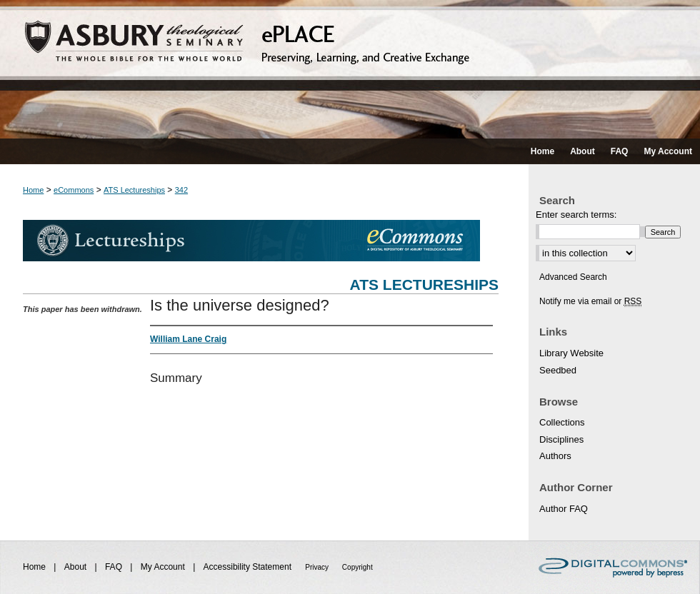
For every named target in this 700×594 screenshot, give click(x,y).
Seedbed (558, 370)
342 (181, 190)
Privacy (318, 567)
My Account (164, 567)
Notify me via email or (590, 301)
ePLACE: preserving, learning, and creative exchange (350, 69)
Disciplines (561, 439)
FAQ (115, 567)
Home (33, 190)
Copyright (357, 567)
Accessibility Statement (249, 567)
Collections (562, 422)
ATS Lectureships (134, 190)
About (77, 567)
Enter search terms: (576, 215)
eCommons (74, 190)
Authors (555, 456)
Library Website (571, 353)
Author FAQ (564, 509)
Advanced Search (573, 277)
